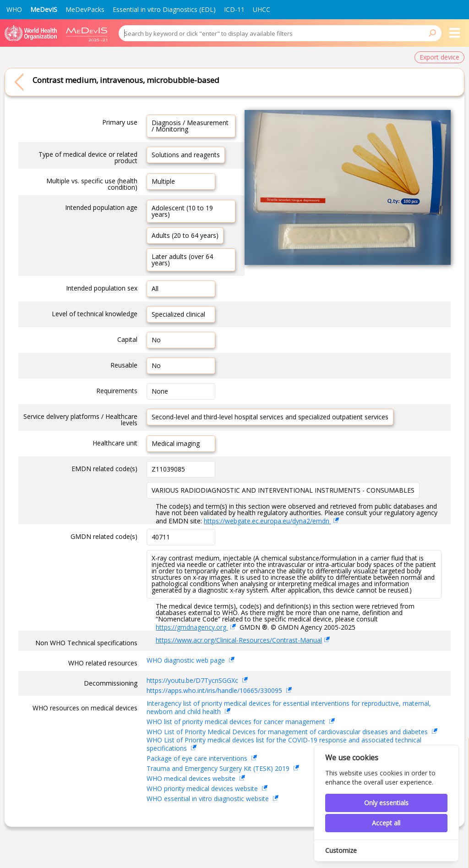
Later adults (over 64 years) (182, 260)
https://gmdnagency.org (192, 627)
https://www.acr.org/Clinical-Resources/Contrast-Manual (239, 640)
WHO (14, 9)
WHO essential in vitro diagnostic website (209, 799)
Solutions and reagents (186, 155)
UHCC (262, 9)
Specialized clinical (178, 314)
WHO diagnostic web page (187, 660)
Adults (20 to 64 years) (185, 235)
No (156, 340)
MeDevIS (44, 9)
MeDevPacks (85, 9)
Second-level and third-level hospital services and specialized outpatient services (270, 417)
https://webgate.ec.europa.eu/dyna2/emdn (267, 521)
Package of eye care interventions (198, 758)
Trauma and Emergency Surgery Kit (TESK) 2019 (219, 768)
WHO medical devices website (192, 778)
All (155, 288)
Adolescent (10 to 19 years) (182, 211)
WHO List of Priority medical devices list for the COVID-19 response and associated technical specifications (284, 745)
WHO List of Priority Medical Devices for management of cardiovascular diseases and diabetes (288, 732)
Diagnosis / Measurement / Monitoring (190, 126)
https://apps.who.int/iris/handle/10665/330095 (215, 690)
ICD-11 (234, 9)
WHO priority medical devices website (203, 788)
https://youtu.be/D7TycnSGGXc (193, 680)
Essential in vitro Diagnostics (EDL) (164, 9)
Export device (439, 57)
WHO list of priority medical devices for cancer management (237, 722)
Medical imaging (176, 443)
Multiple (163, 181)
